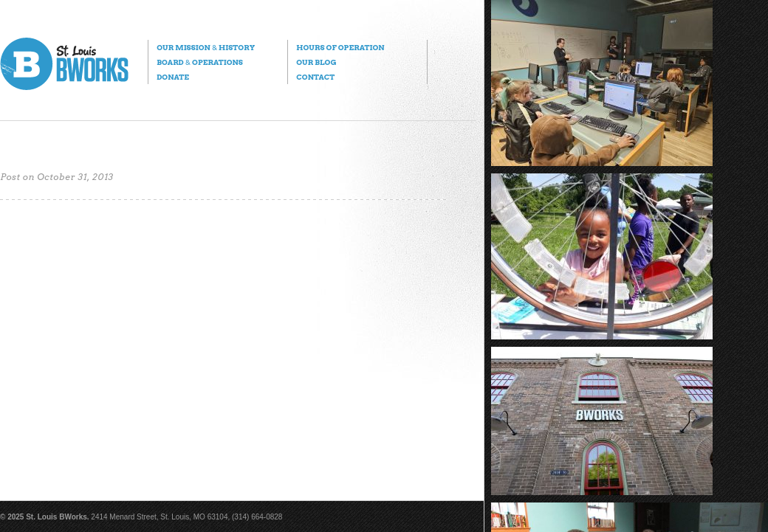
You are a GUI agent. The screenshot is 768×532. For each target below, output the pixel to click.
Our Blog (316, 62)
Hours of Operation (340, 47)
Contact (315, 77)
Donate (173, 77)
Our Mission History (206, 47)
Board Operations (200, 62)
